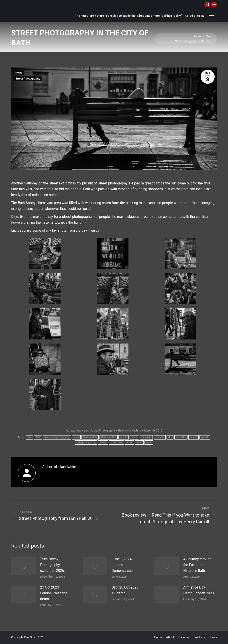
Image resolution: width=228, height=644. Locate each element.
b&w (29, 437)
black (76, 437)
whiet (139, 443)
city (170, 437)
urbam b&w (117, 443)
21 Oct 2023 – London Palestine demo (54, 593)
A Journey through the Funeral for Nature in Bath (197, 565)
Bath (38, 437)
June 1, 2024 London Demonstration (123, 565)
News (19, 73)
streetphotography (86, 443)
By (130, 430)
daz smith (181, 437)
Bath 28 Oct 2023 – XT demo (127, 590)
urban (129, 443)
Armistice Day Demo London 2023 (199, 590)
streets (103, 443)
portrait (205, 437)
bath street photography (57, 437)
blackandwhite (109, 437)
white (149, 443)
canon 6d (146, 437)
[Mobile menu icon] (212, 16)
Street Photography (28, 79)
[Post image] (23, 566)
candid (123, 437)
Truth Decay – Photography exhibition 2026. (52, 565)
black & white (90, 437)
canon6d (160, 437)
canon (134, 437)
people (193, 437)
